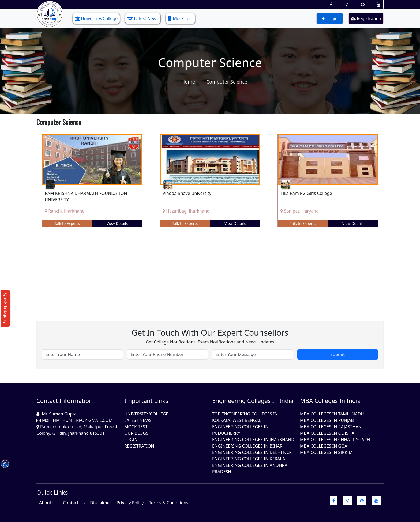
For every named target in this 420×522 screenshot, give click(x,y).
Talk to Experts (67, 223)
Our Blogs (136, 433)
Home (188, 82)
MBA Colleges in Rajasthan (331, 427)
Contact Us (74, 503)
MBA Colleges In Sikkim (326, 452)
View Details (117, 223)
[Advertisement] (197, 270)
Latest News (143, 18)
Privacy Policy (130, 503)
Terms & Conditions (169, 503)
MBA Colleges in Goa (324, 446)
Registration (366, 18)
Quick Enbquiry (6, 308)
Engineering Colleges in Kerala (249, 459)
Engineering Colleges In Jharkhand (253, 440)
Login (330, 18)
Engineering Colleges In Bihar (247, 446)
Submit (338, 354)
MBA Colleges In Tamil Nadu (332, 414)
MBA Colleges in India (330, 400)
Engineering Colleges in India (253, 400)
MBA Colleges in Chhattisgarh (335, 440)
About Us (48, 503)
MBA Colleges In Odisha (327, 433)
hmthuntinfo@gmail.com (83, 420)
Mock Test (180, 18)
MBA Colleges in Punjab (327, 420)
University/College (96, 18)
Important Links (146, 400)
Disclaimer (101, 503)
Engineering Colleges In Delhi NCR (252, 452)
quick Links (52, 492)
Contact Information (65, 400)
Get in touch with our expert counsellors (210, 333)
